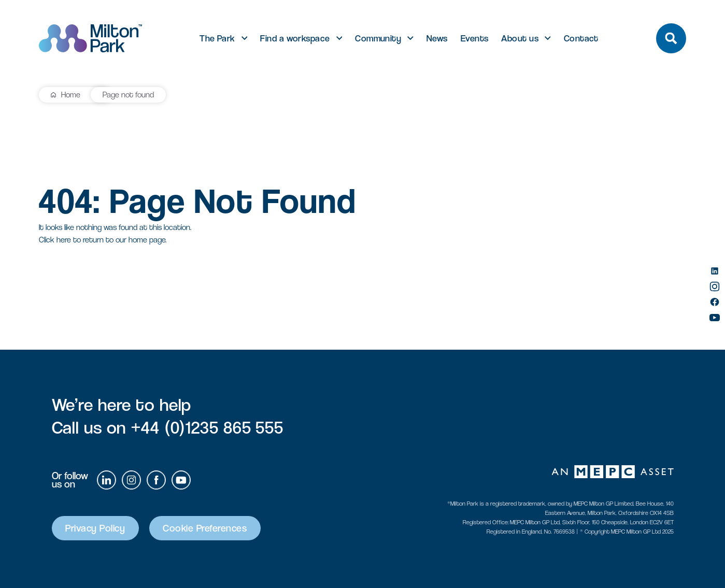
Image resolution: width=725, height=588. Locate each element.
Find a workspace (295, 38)
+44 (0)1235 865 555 (207, 427)
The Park (217, 38)
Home (71, 95)
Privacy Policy (97, 528)
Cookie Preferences (209, 528)
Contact (581, 38)
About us (520, 38)
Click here (55, 240)
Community (378, 38)
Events (475, 38)
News (437, 38)
